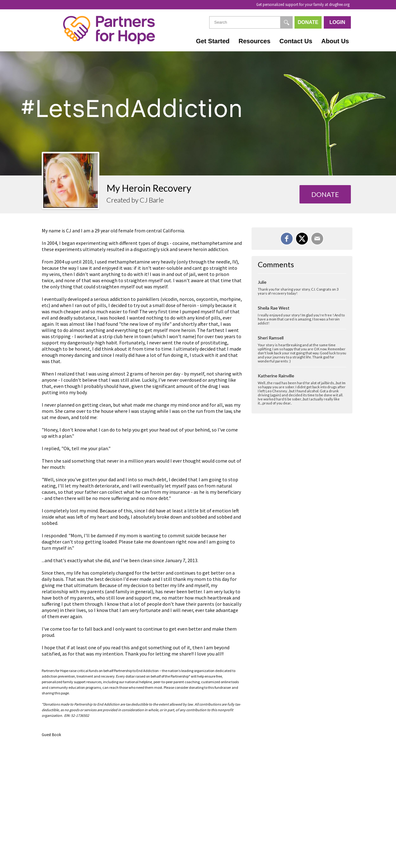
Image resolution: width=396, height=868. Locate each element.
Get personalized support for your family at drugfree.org (303, 5)
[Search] (286, 22)
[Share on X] (302, 239)
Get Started (213, 41)
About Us (335, 41)
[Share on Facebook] (287, 239)
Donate (308, 22)
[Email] (317, 239)
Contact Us (296, 41)
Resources (254, 41)
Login (337, 22)
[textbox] (251, 22)
